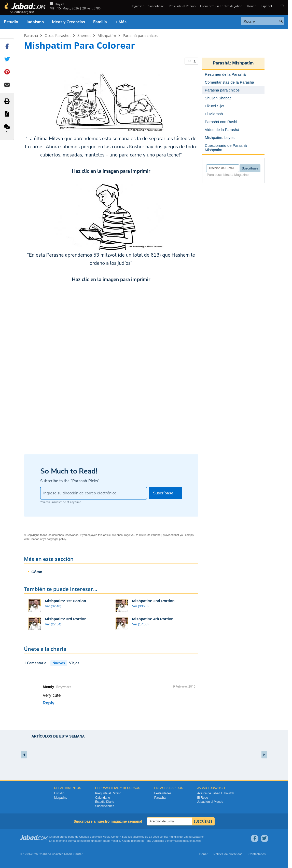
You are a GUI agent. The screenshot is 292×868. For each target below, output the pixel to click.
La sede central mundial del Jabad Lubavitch (177, 837)
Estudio (11, 22)
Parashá (31, 35)
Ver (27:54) (53, 624)
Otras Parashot (58, 35)
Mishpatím (107, 35)
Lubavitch (96, 837)
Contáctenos (257, 854)
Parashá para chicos (140, 35)
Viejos (74, 663)
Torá (148, 841)
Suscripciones (105, 806)
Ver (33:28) (140, 606)
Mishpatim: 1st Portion (66, 601)
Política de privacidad (228, 854)
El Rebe (203, 798)
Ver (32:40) (53, 606)
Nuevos (59, 663)
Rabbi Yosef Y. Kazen (116, 841)
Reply (49, 703)
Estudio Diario (105, 802)
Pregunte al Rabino (182, 6)
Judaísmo (35, 22)
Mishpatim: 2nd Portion (153, 601)
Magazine (61, 798)
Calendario (103, 798)
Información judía (178, 841)
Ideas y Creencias (68, 22)
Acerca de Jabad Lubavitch (216, 793)
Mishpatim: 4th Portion (153, 619)
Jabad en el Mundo (210, 802)
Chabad (84, 837)
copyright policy (56, 539)
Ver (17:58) (140, 624)
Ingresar (137, 6)
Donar (251, 6)
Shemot (84, 35)
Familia (100, 22)
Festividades (163, 793)
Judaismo (158, 841)
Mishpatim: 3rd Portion (66, 619)
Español (266, 6)
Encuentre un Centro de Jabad (221, 6)
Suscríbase (156, 6)
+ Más (121, 22)
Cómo (37, 572)
